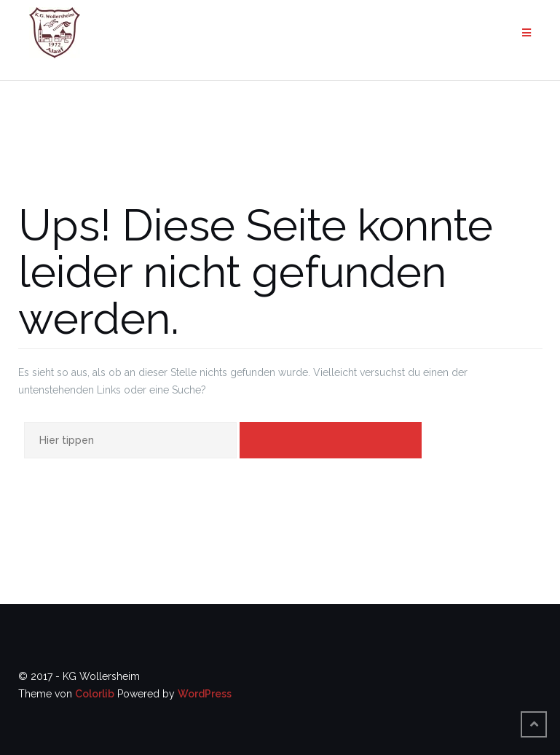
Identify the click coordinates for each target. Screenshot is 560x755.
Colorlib (95, 694)
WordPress (205, 694)
